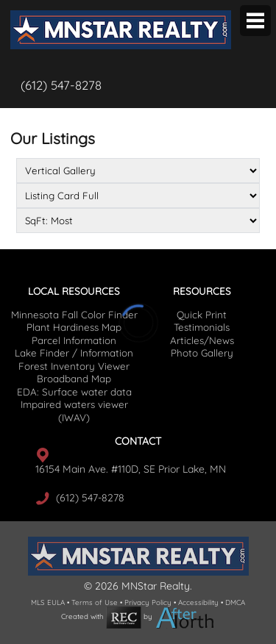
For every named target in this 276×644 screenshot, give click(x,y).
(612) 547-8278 (61, 85)
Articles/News (202, 340)
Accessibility (198, 602)
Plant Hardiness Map (74, 327)
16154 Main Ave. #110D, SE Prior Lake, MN (131, 469)
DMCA (235, 602)
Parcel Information (74, 340)
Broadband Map (74, 379)
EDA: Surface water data (74, 392)
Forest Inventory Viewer (74, 366)
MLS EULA (48, 602)
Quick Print (202, 315)
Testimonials (202, 327)
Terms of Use (95, 602)
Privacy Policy (148, 602)
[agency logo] (121, 12)
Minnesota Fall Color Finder (74, 315)
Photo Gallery (202, 353)
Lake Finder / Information (74, 353)
